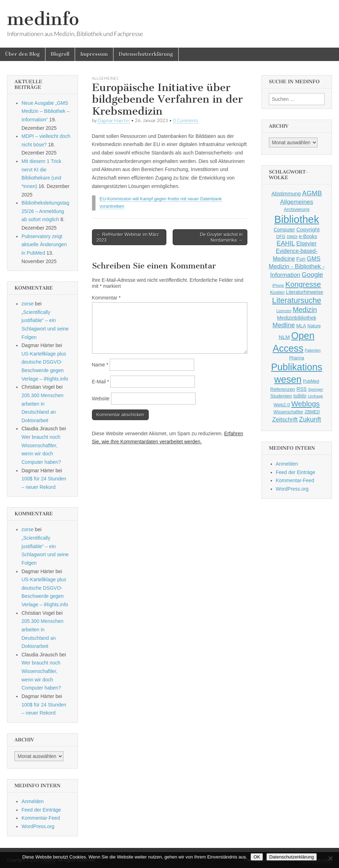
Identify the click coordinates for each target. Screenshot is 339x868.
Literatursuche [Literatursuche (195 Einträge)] (297, 300)
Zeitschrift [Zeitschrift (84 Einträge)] (285, 420)
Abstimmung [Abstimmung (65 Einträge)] (286, 193)
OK (257, 857)
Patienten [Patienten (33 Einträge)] (313, 350)
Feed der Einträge (41, 810)
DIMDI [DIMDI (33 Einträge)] (292, 237)
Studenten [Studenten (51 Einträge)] (281, 396)
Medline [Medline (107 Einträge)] (283, 325)
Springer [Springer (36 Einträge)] (316, 389)
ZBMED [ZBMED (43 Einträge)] (312, 412)
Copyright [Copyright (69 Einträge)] (308, 229)
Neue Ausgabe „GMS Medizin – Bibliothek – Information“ (45, 111)
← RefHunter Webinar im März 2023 (128, 237)
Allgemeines (105, 78)
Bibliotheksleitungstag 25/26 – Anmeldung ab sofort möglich (45, 211)
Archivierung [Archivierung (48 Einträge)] (297, 209)
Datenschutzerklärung (146, 54)
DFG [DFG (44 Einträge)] (281, 237)
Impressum (94, 54)
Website (101, 399)
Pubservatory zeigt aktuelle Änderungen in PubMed (44, 245)
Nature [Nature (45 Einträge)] (314, 326)
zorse (27, 304)
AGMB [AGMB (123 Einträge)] (312, 193)
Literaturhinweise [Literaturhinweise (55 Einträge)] (305, 292)
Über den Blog (23, 54)
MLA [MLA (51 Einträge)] (301, 326)
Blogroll (60, 54)
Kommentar (106, 298)
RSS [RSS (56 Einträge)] (301, 389)
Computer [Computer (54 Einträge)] (284, 230)
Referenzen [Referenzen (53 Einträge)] (283, 389)
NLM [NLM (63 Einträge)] (284, 337)
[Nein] (330, 858)
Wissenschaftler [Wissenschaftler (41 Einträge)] (288, 412)
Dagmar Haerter (114, 120)
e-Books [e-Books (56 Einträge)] (308, 236)
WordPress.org (38, 826)
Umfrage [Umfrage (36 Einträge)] (315, 396)
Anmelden (33, 801)
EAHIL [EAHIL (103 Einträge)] (286, 243)
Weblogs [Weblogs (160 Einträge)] (306, 404)
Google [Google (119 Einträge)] (312, 275)
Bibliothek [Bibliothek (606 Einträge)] (297, 219)
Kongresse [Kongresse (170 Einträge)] (303, 284)
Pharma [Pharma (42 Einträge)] (297, 358)
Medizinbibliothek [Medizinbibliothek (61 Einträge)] (297, 318)
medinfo (43, 19)
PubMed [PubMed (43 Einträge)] (311, 381)
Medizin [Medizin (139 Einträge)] (305, 310)
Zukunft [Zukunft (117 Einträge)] (310, 419)
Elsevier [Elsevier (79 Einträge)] (307, 243)
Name (100, 365)
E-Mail (101, 382)
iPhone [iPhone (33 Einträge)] (278, 285)
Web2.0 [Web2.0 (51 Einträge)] (282, 405)
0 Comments (186, 120)
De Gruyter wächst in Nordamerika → (221, 237)
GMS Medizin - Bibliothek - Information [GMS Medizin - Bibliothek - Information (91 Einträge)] (297, 267)
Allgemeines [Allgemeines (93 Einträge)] (297, 202)
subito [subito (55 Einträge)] (300, 396)
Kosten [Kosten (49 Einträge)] (278, 292)
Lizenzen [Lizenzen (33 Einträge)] (284, 311)
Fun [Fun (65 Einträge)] (301, 259)
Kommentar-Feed (41, 818)
